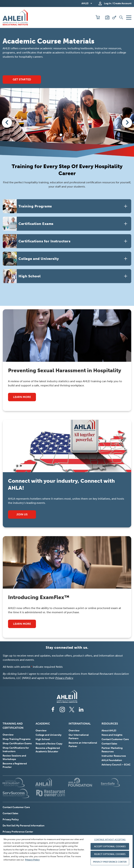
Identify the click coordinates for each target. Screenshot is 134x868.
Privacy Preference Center (18, 832)
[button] (98, 17)
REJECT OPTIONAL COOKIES (110, 854)
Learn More (22, 397)
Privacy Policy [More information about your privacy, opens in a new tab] (32, 860)
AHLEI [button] (85, 3)
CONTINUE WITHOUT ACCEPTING (110, 840)
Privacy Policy (64, 678)
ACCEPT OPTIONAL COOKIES (110, 846)
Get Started (22, 79)
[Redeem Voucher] (114, 17)
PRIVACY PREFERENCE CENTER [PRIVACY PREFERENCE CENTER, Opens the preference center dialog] (110, 862)
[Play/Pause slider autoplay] (127, 35)
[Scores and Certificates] (107, 17)
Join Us (26, 515)
